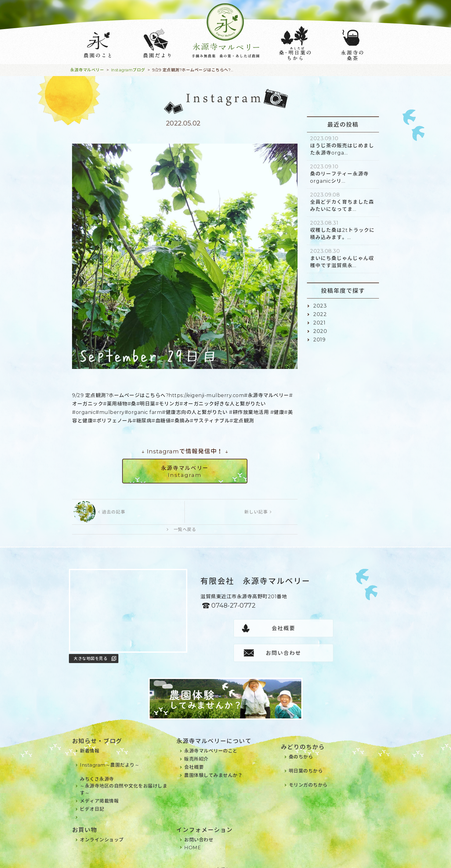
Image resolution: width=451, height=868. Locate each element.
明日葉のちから (306, 763)
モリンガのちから (308, 777)
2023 (320, 306)
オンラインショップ (102, 832)
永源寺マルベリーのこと (211, 743)
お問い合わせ (325, 628)
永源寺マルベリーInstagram (185, 472)
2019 (319, 340)
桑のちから (301, 749)
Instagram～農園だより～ (110, 757)
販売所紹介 (196, 751)
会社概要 (242, 628)
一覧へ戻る (185, 529)
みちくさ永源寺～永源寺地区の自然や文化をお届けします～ (124, 778)
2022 (320, 314)
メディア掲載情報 (99, 793)
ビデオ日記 (92, 801)
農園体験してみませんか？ (213, 767)
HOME (192, 840)
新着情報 (90, 743)
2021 (319, 323)
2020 (320, 331)
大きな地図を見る (91, 658)
